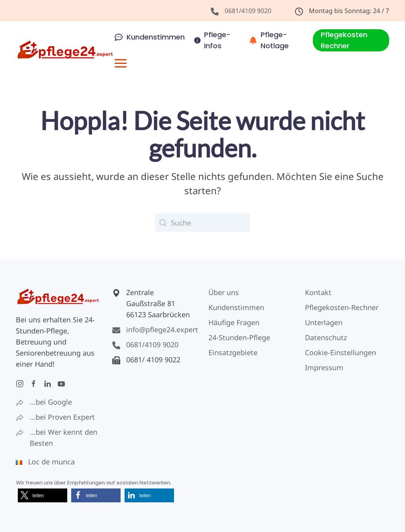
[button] (121, 63)
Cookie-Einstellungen (341, 352)
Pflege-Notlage (269, 40)
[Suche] (202, 223)
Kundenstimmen (150, 37)
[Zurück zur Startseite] (65, 50)
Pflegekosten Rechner (344, 40)
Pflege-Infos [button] (213, 40)
